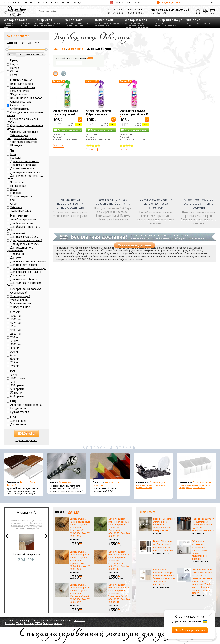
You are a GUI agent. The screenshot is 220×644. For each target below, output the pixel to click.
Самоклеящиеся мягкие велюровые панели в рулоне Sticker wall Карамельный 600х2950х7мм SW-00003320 (81, 560)
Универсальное (20, 307)
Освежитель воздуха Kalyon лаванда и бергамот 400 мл (99, 114)
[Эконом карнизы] (67, 467)
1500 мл (15, 330)
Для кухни (190, 23)
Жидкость (17, 182)
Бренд (15, 60)
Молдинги (39, 23)
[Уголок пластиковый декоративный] (110, 467)
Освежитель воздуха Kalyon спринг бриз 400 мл (134, 114)
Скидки (169, 3)
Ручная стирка (20, 412)
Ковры (67, 23)
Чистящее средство (24, 142)
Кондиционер (19, 408)
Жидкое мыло (19, 94)
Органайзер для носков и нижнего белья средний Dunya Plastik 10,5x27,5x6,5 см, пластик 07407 (196, 485)
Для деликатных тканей (26, 240)
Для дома (193, 20)
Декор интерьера (169, 20)
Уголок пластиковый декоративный (107, 484)
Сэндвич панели (47, 25)
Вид (13, 401)
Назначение (19, 216)
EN (212, 2)
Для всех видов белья (25, 237)
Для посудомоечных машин (28, 261)
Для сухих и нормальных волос (25, 177)
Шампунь (16, 145)
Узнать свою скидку (69, 130)
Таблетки (16, 207)
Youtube (58, 623)
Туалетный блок (21, 211)
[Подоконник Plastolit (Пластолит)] (24, 467)
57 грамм (16, 393)
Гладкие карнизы (12, 23)
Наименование (21, 80)
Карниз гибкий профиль (26, 544)
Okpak (14, 71)
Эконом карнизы (65, 482)
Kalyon (15, 68)
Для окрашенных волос (26, 172)
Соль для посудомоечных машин (25, 114)
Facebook (10, 623)
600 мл (15, 359)
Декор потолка (16, 20)
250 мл (15, 337)
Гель (13, 154)
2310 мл (15, 334)
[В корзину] (80, 119)
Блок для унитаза (22, 84)
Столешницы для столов (166, 25)
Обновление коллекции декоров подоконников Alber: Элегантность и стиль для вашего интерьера (164, 577)
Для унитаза (18, 275)
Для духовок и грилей (25, 244)
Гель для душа (20, 91)
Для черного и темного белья (24, 284)
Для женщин (18, 421)
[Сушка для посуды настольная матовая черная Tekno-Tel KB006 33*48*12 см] (153, 467)
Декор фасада (136, 20)
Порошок (16, 193)
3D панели (49, 23)
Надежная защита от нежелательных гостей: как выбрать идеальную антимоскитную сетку (203, 525)
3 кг (13, 382)
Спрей (14, 204)
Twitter (20, 623)
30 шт (14, 341)
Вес (13, 371)
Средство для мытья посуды (22, 120)
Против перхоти (21, 196)
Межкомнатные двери (165, 23)
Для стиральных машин (26, 272)
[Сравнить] (205, 11)
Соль (13, 200)
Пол (13, 417)
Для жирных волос (22, 168)
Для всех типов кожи (24, 165)
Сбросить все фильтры (27, 441)
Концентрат (18, 186)
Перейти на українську (190, 630)
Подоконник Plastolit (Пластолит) (21, 484)
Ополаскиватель (21, 102)
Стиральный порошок (24, 132)
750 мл (15, 366)
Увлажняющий (19, 300)
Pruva (14, 75)
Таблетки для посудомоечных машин (22, 137)
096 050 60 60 (136, 9)
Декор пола (74, 20)
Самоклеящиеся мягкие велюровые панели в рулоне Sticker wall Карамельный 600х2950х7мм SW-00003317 (119, 560)
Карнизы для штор (103, 23)
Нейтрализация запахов (26, 289)
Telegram (48, 623)
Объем (15, 312)
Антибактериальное (23, 219)
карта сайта (79, 620)
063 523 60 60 (115, 13)
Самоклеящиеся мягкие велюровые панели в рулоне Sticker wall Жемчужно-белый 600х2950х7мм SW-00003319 (81, 593)
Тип (13, 150)
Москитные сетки (102, 25)
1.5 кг (14, 375)
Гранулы (15, 158)
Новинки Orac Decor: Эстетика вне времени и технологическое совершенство (164, 525)
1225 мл (15, 323)
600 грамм (17, 396)
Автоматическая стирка (26, 405)
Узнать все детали (134, 245)
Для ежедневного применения (20, 249)
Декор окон (104, 20)
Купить (59, 146)
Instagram (29, 623)
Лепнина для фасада (135, 23)
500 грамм (17, 389)
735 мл (15, 362)
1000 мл (15, 316)
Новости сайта (147, 512)
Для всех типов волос (25, 161)
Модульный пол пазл (74, 25)
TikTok (39, 623)
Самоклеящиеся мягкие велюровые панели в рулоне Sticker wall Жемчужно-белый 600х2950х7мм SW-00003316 (119, 593)
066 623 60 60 (136, 13)
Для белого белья (22, 223)
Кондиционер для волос (26, 98)
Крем (14, 189)
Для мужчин (18, 424)
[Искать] (98, 11)
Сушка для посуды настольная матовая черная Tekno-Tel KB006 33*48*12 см (151, 485)
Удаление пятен (21, 303)
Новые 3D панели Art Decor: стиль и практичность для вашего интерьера (163, 546)
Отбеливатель (20, 109)
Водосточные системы (134, 25)
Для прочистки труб (24, 265)
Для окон (16, 257)
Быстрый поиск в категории (74, 58)
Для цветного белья (23, 279)
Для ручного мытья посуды (28, 268)
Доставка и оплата (35, 2)
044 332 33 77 (115, 9)
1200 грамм (18, 378)
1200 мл (15, 319)
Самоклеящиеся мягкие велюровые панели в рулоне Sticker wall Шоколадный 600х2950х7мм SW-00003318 (81, 527)
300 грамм (17, 385)
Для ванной (201, 23)
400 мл (15, 348)
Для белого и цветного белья (24, 228)
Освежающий (19, 293)
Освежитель (18, 105)
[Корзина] (213, 11)
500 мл (15, 352)
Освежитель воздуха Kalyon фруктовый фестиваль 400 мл (65, 114)
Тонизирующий (20, 296)
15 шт (14, 326)
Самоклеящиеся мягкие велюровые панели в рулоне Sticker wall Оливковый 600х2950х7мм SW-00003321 (119, 527)
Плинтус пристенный (80, 23)
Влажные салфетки (23, 87)
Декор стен (43, 20)
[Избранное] (198, 11)
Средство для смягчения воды (25, 127)
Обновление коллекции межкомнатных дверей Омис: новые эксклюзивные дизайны (200, 550)
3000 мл (15, 344)
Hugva (14, 64)
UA (209, 2)
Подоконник (117, 23)
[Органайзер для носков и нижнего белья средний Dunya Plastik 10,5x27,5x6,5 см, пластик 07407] (196, 467)
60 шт (14, 355)
